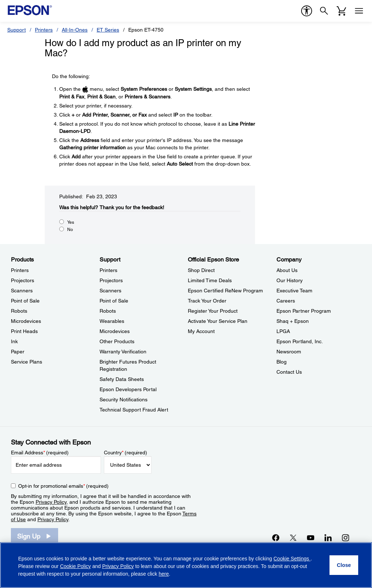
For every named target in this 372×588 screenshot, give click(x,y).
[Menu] (359, 11)
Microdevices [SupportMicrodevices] (115, 331)
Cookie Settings (292, 559)
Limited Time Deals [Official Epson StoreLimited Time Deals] (210, 280)
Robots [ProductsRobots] (19, 311)
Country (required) (126, 453)
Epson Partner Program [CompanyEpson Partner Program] (304, 311)
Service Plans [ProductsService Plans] (27, 362)
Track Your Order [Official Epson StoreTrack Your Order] (207, 301)
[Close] (344, 565)
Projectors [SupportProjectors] (111, 280)
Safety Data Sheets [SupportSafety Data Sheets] (122, 379)
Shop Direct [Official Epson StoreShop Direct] (201, 270)
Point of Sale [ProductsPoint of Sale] (25, 301)
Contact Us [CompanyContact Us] (289, 372)
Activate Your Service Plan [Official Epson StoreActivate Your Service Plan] (218, 321)
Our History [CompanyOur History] (290, 280)
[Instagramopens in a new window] (345, 538)
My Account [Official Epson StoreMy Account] (201, 331)
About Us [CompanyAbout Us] (287, 270)
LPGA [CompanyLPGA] (283, 331)
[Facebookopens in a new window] (276, 538)
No (70, 230)
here (164, 574)
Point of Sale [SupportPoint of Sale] (114, 301)
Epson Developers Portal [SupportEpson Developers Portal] (128, 389)
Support (17, 30)
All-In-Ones (75, 30)
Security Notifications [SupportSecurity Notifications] (124, 400)
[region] (186, 565)
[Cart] (341, 11)
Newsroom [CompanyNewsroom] (289, 352)
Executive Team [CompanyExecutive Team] (294, 291)
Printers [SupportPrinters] (108, 270)
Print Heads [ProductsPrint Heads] (24, 331)
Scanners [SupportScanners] (110, 291)
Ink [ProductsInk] (14, 341)
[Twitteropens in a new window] (293, 538)
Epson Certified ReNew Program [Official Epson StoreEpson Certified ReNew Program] (225, 291)
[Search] (324, 11)
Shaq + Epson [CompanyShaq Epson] (293, 321)
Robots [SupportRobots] (108, 311)
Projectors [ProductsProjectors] (23, 280)
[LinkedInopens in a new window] (328, 538)
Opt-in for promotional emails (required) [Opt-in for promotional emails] (63, 486)
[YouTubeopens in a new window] (311, 538)
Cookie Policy (75, 566)
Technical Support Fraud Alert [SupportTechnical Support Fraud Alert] (134, 410)
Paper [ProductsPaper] (18, 352)
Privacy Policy (51, 502)
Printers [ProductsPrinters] (20, 270)
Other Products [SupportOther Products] (117, 341)
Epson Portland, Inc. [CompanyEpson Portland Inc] (300, 341)
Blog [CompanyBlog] (282, 362)
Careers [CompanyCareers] (286, 301)
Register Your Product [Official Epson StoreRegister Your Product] (213, 311)
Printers (44, 30)
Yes (71, 222)
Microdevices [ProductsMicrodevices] (26, 321)
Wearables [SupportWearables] (112, 321)
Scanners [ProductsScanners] (22, 291)
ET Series (108, 30)
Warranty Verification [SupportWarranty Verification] (123, 352)
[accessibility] (307, 11)
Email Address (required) (40, 453)
